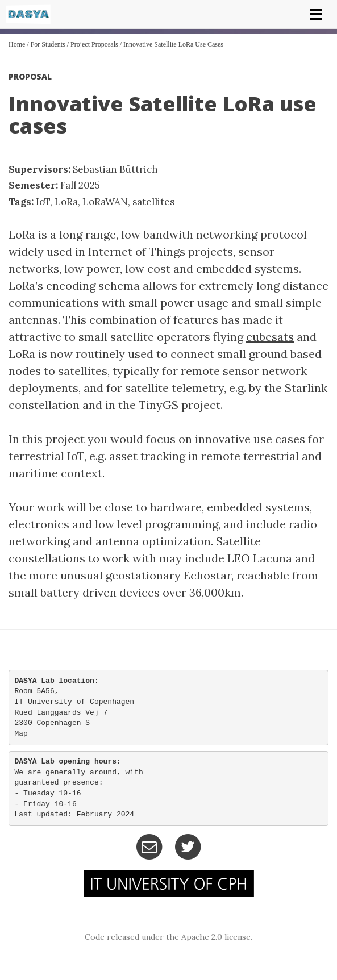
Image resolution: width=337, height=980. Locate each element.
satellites (153, 202)
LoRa (66, 202)
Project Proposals (94, 44)
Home (17, 44)
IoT (43, 202)
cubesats (270, 337)
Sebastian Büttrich (115, 169)
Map (21, 734)
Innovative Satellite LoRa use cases (173, 44)
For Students (48, 44)
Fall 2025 (80, 185)
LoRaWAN (105, 202)
